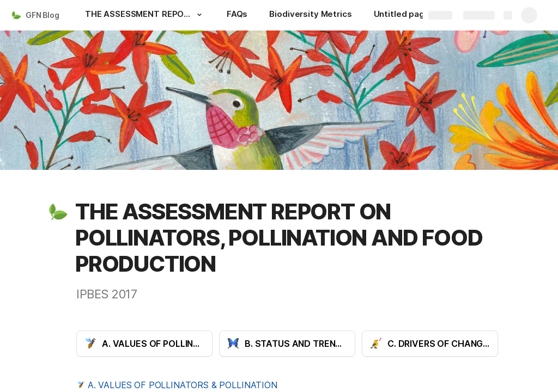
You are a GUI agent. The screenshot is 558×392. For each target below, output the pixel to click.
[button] (199, 15)
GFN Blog (43, 15)
